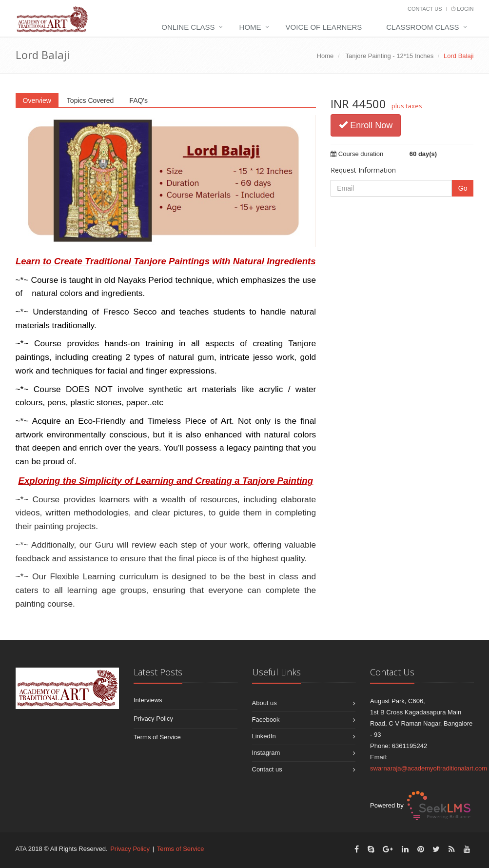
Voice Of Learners (324, 27)
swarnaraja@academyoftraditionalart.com (429, 768)
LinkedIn (264, 736)
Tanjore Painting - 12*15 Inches (390, 56)
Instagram (266, 753)
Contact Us (425, 9)
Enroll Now (366, 125)
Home (250, 27)
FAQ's (138, 100)
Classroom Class (422, 27)
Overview (37, 100)
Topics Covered (90, 100)
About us (264, 703)
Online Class (188, 27)
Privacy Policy (153, 719)
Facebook (266, 720)
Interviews (148, 700)
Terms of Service (157, 737)
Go (463, 188)
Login (462, 9)
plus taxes (407, 106)
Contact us (267, 769)
